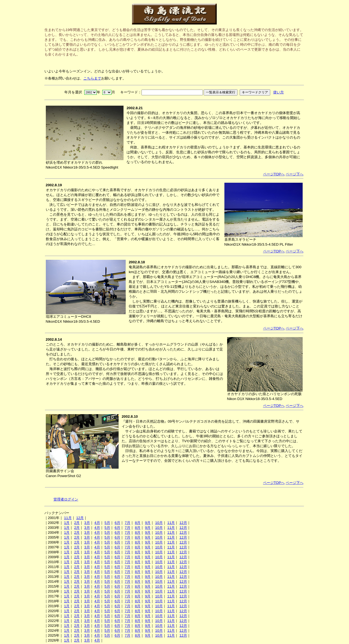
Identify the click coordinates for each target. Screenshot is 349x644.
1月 (67, 523)
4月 (97, 523)
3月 (87, 523)
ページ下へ (295, 174)
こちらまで (92, 78)
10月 (159, 523)
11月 (68, 518)
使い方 (279, 92)
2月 (77, 523)
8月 (138, 523)
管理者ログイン (66, 499)
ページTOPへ (274, 174)
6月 (117, 523)
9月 (148, 523)
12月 (80, 518)
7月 (128, 523)
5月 (107, 523)
